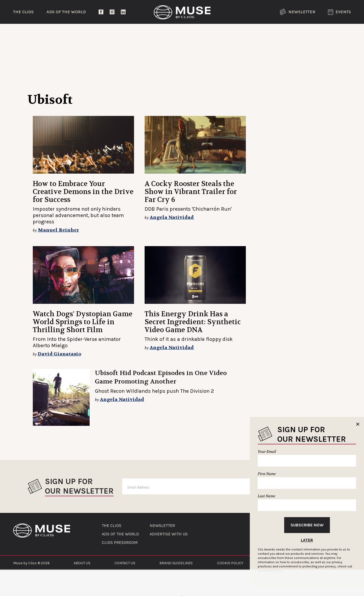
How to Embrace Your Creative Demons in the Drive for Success (83, 192)
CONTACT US (125, 563)
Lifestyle (162, 33)
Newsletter (298, 12)
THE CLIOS (112, 526)
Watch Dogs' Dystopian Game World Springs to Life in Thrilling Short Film (83, 322)
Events (340, 12)
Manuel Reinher (58, 230)
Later (307, 540)
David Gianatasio (59, 354)
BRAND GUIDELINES (176, 563)
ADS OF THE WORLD (120, 534)
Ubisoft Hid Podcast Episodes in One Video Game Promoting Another (161, 377)
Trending (41, 33)
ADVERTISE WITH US (169, 534)
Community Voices (227, 33)
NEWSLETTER (162, 526)
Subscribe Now (307, 525)
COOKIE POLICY (230, 563)
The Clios (24, 12)
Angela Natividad (172, 217)
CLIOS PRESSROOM (120, 543)
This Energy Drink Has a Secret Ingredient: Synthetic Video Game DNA (193, 322)
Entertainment (102, 33)
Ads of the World (66, 12)
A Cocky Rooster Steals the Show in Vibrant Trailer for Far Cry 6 (191, 192)
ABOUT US (82, 563)
